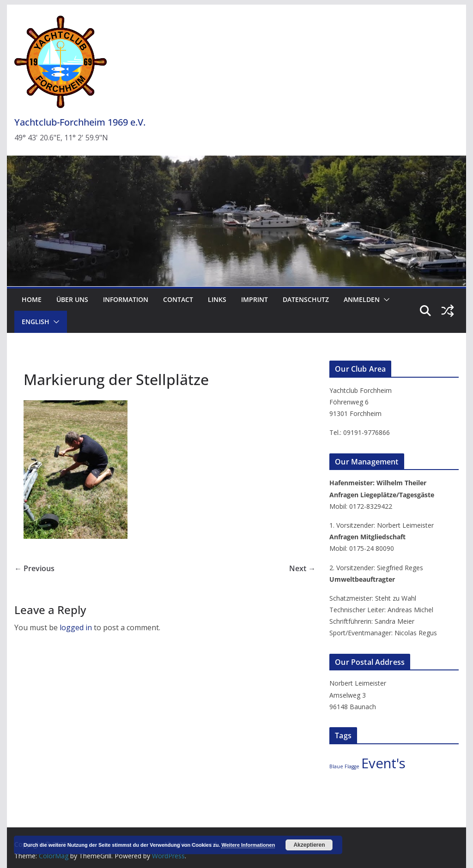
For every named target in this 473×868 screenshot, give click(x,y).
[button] (385, 300)
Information (126, 299)
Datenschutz (306, 299)
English (36, 322)
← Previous (34, 568)
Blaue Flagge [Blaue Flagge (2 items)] (344, 766)
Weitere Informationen (248, 845)
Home (32, 299)
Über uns (72, 299)
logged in (76, 627)
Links (217, 299)
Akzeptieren (309, 845)
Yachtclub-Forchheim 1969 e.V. (80, 122)
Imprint (255, 299)
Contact (178, 299)
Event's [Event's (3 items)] (383, 763)
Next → (302, 568)
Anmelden (362, 299)
